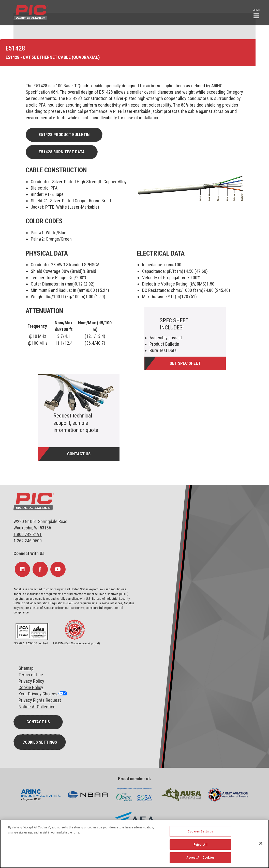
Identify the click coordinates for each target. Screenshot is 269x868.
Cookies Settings (40, 742)
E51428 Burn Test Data (62, 152)
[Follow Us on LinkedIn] (22, 569)
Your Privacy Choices (39, 694)
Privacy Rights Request (40, 700)
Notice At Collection (37, 707)
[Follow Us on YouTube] (58, 569)
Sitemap (26, 668)
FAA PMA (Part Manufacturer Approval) (77, 643)
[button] (256, 13)
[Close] (261, 843)
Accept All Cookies (200, 857)
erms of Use (32, 675)
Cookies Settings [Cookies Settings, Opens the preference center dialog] (200, 831)
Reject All (200, 845)
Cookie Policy (31, 687)
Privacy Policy (31, 681)
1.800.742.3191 (28, 534)
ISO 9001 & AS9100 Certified (31, 643)
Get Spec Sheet (185, 363)
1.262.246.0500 (28, 541)
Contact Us (79, 454)
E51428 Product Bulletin (64, 135)
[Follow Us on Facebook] (40, 569)
